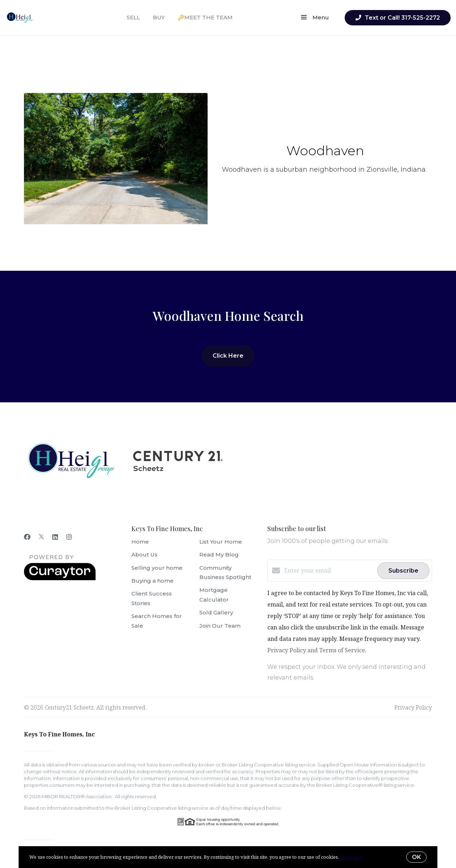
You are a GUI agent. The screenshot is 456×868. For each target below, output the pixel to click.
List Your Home (221, 542)
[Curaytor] (60, 578)
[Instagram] (69, 537)
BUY (159, 17)
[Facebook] (27, 537)
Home (140, 542)
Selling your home (157, 568)
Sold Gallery (216, 612)
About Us (144, 555)
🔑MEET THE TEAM (205, 17)
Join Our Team (220, 626)
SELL (133, 17)
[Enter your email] (329, 570)
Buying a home (152, 581)
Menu (315, 18)
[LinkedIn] (55, 537)
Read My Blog (219, 555)
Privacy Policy (413, 707)
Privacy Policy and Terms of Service (316, 650)
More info (351, 857)
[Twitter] (41, 537)
